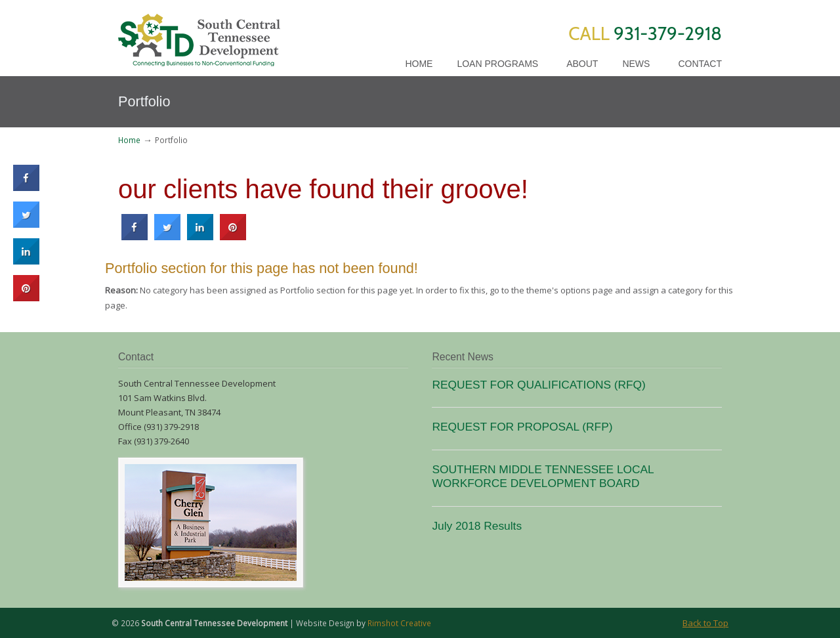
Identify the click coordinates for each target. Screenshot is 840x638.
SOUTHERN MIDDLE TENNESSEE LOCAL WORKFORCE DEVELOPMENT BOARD (543, 476)
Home (129, 140)
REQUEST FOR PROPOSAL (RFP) (522, 427)
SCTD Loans (199, 35)
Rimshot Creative (399, 623)
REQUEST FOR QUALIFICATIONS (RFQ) (538, 385)
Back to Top (705, 623)
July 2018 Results (477, 526)
